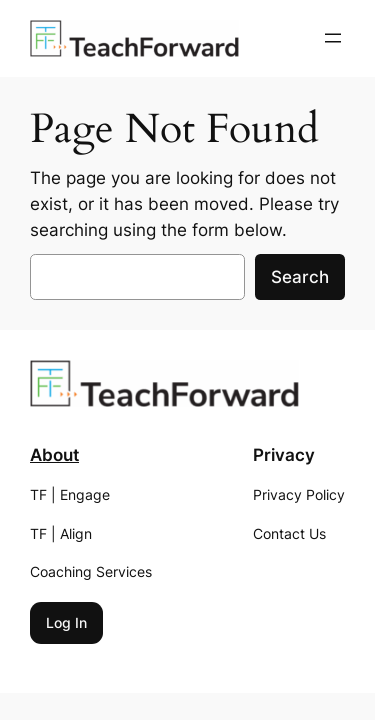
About (54, 455)
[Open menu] (333, 38)
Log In (66, 622)
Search (300, 277)
